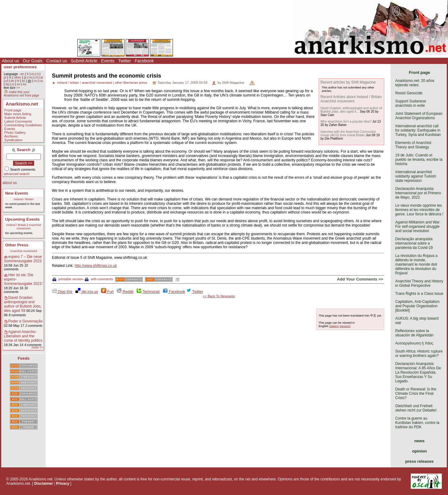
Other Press (17, 245)
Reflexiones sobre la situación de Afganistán (414, 333)
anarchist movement (97, 83)
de (12, 81)
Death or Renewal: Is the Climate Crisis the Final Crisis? (416, 394)
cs (35, 81)
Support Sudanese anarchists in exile (411, 103)
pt (5, 77)
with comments (99, 279)
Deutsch (345, 326)
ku (23, 81)
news (420, 441)
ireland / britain (68, 83)
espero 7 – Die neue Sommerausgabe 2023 (23, 259)
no (31, 77)
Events (108, 61)
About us (10, 61)
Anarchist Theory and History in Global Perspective (419, 283)
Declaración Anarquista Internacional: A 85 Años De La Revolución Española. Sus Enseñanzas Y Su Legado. (418, 372)
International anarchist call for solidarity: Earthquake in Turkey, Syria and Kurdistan (418, 130)
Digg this (62, 292)
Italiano (334, 326)
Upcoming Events (23, 219)
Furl (107, 292)
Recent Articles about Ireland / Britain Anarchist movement (351, 99)
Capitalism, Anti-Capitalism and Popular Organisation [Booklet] (417, 306)
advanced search (17, 174)
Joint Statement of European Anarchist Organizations (419, 116)
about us (10, 183)
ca (41, 81)
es (33, 74)
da (7, 84)
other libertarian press (131, 83)
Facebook (144, 61)
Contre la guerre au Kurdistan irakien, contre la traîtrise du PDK (417, 423)
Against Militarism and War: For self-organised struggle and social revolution (418, 227)
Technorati (148, 292)
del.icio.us (87, 292)
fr (28, 74)
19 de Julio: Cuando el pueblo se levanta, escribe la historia (419, 160)
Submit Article (84, 61)
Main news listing (18, 114)
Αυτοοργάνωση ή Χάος (414, 343)
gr (25, 77)
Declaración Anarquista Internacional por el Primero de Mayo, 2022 (418, 193)
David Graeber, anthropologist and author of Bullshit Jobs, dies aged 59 (23, 304)
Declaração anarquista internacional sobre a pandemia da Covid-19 (414, 243)
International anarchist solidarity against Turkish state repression (416, 176)
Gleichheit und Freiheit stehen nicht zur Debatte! (416, 408)
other (18, 77)
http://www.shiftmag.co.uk (96, 266)
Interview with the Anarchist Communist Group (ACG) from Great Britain (348, 133)
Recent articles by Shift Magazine (348, 82)
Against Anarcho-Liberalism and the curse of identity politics (23, 336)
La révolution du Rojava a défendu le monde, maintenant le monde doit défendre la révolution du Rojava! (416, 264)
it (38, 74)
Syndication (14, 140)
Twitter (124, 61)
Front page (13, 110)
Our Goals (33, 61)
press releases (419, 461)
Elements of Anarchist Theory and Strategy (413, 145)
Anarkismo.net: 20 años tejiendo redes (415, 83)
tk (10, 77)
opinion (419, 451)
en (22, 74)
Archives (11, 136)
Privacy (63, 484)
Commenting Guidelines (23, 125)
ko (25, 84)
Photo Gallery (15, 133)
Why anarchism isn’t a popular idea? (346, 121)
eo (19, 84)
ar (42, 77)
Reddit (125, 292)
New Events (17, 193)
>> (18, 88)
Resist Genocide (409, 93)
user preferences (20, 67)
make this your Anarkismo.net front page (21, 94)
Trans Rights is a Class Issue (419, 294)
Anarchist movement (29, 227)
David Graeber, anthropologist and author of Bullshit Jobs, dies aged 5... (351, 110)
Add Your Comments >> (360, 279)
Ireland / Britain (24, 199)
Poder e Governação (26, 321)
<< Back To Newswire (219, 296)
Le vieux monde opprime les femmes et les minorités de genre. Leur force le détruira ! (419, 210)
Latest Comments (18, 121)
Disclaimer (44, 484)
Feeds (24, 358)
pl (7, 81)
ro (13, 84)
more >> (37, 347)
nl (37, 77)
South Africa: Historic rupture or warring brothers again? (419, 353)
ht (18, 81)
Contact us (57, 61)
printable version (68, 279)
